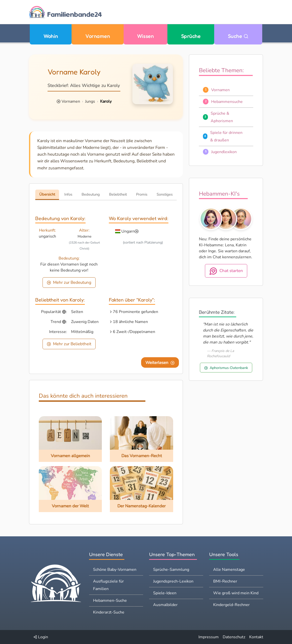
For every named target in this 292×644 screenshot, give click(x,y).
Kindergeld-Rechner (231, 605)
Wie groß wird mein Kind (236, 593)
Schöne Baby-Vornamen (115, 570)
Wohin (51, 36)
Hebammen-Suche (110, 601)
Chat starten (226, 271)
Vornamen (98, 36)
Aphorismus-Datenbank (226, 368)
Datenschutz (234, 637)
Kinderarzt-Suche (109, 612)
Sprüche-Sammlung (171, 570)
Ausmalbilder (165, 605)
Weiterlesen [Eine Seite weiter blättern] (160, 363)
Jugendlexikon (224, 152)
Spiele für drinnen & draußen (226, 136)
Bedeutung (91, 194)
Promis (142, 194)
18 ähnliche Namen (130, 322)
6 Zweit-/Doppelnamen (134, 332)
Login (41, 637)
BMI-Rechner (225, 581)
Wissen (145, 36)
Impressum (209, 637)
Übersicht (47, 194)
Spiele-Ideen (165, 593)
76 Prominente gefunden (135, 312)
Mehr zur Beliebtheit (69, 344)
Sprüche (191, 36)
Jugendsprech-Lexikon (173, 581)
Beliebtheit (118, 194)
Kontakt (256, 637)
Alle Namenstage (229, 570)
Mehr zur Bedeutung (69, 282)
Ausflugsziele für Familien (108, 585)
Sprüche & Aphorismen (222, 117)
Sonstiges (165, 194)
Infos (68, 194)
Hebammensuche (227, 102)
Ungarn (128, 231)
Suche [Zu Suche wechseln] (238, 36)
